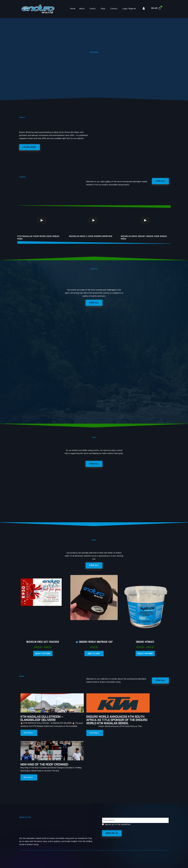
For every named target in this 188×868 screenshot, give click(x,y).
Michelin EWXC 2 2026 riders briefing (91, 237)
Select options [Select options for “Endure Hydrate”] (145, 655)
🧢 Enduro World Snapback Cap (94, 644)
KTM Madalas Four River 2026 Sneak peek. (38, 238)
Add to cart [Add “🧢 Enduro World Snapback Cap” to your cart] (94, 655)
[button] (94, 567)
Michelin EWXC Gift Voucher (43, 644)
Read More (28, 738)
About (82, 9)
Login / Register (129, 9)
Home (73, 9)
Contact (114, 9)
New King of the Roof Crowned (137, 720)
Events (93, 9)
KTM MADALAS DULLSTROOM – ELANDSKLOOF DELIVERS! (42, 720)
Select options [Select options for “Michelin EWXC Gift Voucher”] (43, 655)
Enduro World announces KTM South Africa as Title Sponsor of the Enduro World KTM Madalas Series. (91, 723)
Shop (103, 9)
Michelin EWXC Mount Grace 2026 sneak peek (144, 238)
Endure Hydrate (145, 644)
